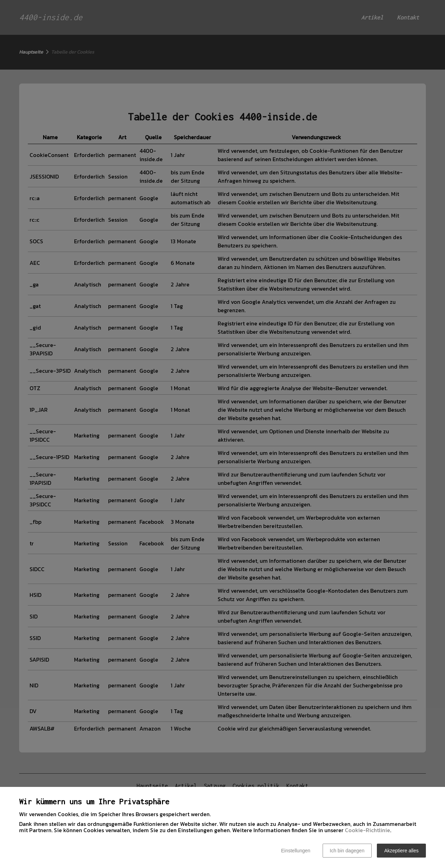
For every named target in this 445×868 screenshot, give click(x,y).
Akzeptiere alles (401, 851)
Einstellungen (296, 851)
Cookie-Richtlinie (367, 830)
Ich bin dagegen (347, 851)
